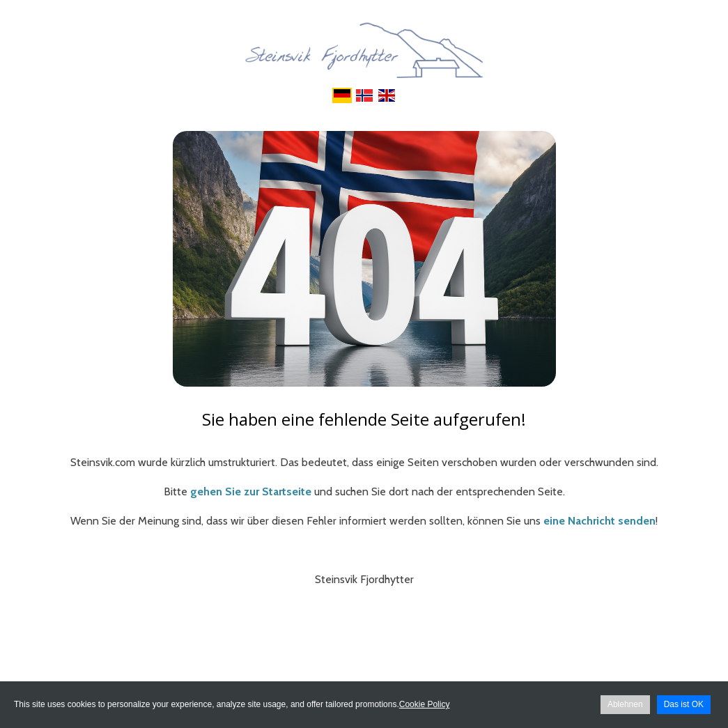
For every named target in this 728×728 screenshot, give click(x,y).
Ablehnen (625, 704)
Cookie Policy (425, 704)
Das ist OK (684, 704)
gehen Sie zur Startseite (251, 491)
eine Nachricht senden (599, 521)
